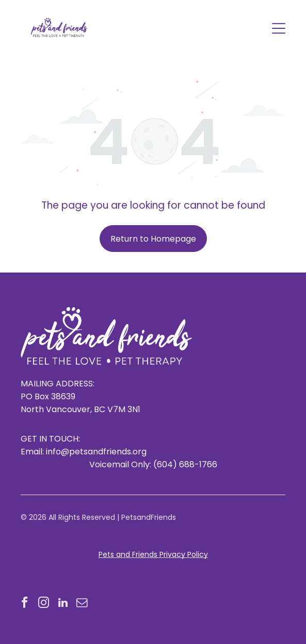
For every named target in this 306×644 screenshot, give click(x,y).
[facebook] (25, 604)
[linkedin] (63, 604)
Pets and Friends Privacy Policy (153, 554)
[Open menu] (279, 28)
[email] (82, 604)
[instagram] (44, 604)
